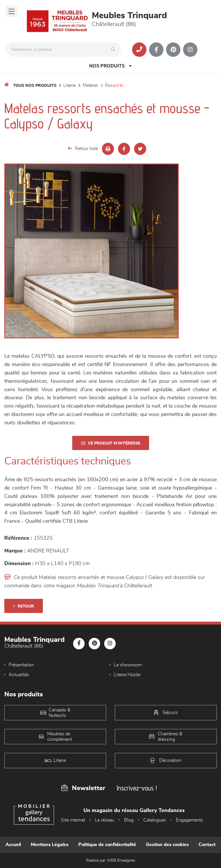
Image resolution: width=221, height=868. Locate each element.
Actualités (19, 675)
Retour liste (83, 148)
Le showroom (128, 665)
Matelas (90, 85)
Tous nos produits (35, 86)
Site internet (73, 820)
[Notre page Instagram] (190, 50)
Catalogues (155, 820)
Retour (24, 606)
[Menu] (12, 11)
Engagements (189, 820)
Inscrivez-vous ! (137, 788)
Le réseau (105, 820)
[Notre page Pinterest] (173, 50)
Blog (129, 820)
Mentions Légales (50, 845)
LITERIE (69, 85)
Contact (207, 845)
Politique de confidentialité (107, 845)
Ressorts (114, 85)
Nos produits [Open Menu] (110, 66)
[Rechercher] (115, 50)
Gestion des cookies (167, 845)
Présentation (21, 665)
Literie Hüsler (127, 675)
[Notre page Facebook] (156, 50)
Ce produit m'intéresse (111, 443)
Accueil (13, 845)
